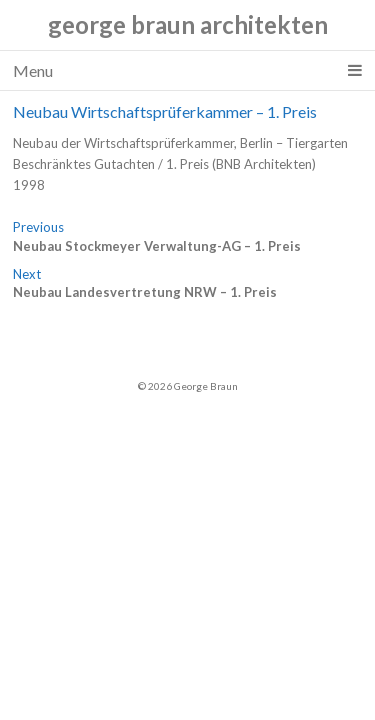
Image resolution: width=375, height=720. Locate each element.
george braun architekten (188, 24)
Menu (187, 71)
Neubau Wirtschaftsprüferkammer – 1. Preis (165, 111)
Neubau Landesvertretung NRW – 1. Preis (145, 292)
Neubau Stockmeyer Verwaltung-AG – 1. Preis (157, 246)
